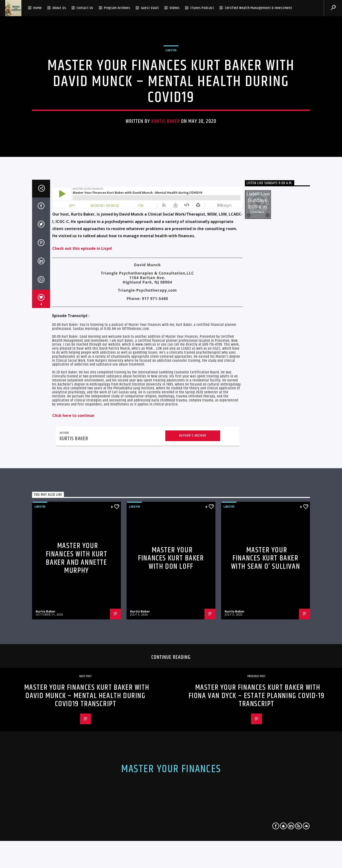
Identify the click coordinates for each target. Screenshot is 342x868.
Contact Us (85, 8)
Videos (175, 8)
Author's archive (193, 684)
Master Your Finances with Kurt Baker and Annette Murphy (77, 807)
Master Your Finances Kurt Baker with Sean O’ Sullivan (266, 806)
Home (38, 8)
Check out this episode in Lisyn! (82, 497)
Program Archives (117, 8)
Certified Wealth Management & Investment (259, 8)
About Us (59, 8)
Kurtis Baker (166, 235)
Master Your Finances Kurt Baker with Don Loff (171, 806)
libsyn (171, 164)
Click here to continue (73, 664)
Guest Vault (150, 8)
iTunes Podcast (202, 8)
